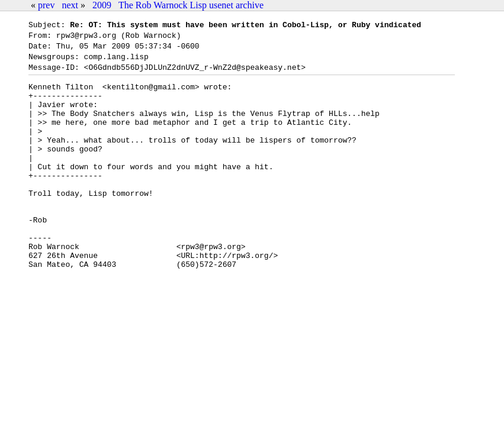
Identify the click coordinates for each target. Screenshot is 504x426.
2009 (102, 5)
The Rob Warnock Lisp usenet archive (191, 5)
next (70, 5)
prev (46, 5)
